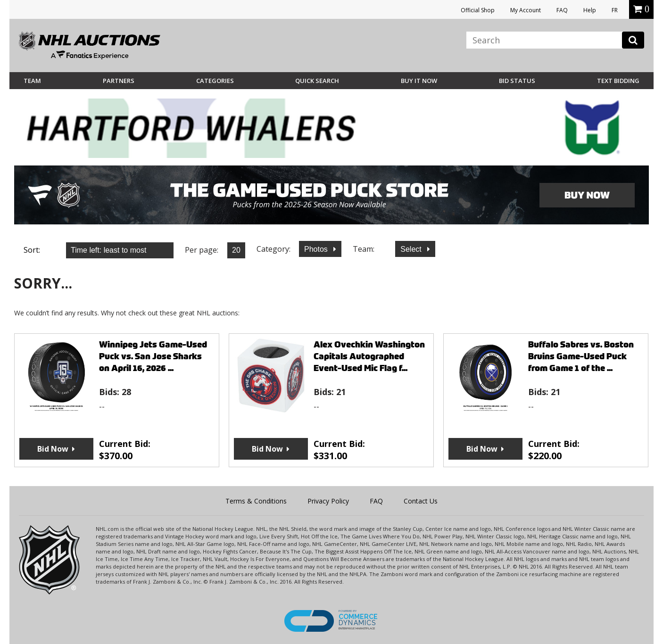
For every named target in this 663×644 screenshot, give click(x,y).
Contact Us (421, 501)
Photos (317, 249)
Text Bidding (618, 81)
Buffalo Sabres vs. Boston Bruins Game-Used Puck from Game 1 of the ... (581, 356)
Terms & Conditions (256, 501)
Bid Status (517, 81)
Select (412, 249)
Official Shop (478, 10)
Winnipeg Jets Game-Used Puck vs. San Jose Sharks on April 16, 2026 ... (153, 356)
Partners (119, 81)
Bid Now (53, 449)
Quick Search (317, 81)
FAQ (562, 10)
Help (590, 10)
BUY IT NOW (419, 81)
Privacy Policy (328, 501)
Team (32, 81)
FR (615, 10)
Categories (215, 81)
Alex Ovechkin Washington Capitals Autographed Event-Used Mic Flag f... (369, 356)
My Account (526, 10)
